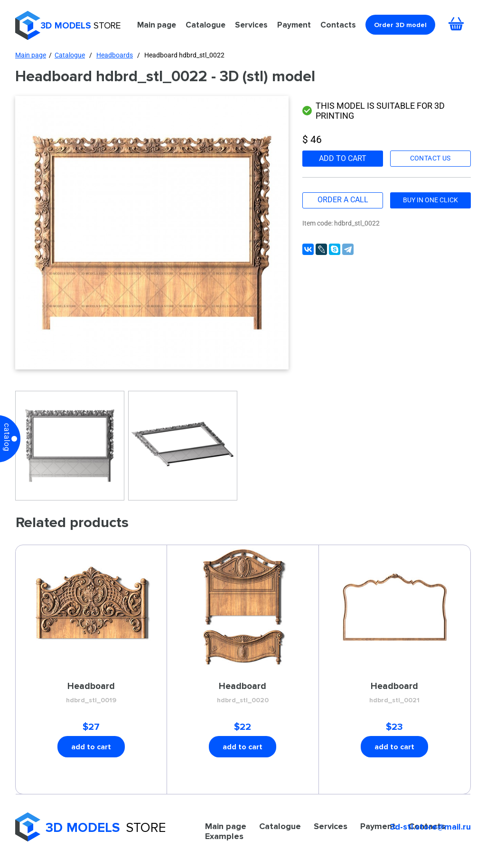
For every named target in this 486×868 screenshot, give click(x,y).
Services (251, 25)
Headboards (115, 55)
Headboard (91, 693)
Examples (224, 836)
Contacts (338, 25)
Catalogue (206, 25)
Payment (294, 25)
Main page (157, 25)
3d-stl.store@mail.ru (430, 827)
